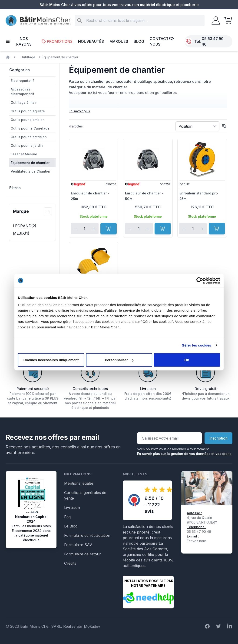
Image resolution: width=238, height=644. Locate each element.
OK (187, 360)
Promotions (57, 41)
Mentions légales (79, 483)
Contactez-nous (162, 41)
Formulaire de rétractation (87, 535)
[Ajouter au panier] (109, 229)
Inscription (218, 438)
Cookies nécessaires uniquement (51, 360)
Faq (67, 517)
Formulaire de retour (83, 554)
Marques (119, 41)
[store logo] (38, 21)
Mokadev (92, 626)
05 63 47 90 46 (213, 41)
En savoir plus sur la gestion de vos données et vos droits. (185, 454)
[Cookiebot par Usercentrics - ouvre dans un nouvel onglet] (200, 280)
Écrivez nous (197, 541)
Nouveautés (91, 41)
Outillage (28, 57)
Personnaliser (119, 360)
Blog (139, 41)
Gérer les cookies (197, 345)
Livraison (72, 507)
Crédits (70, 563)
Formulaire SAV (78, 545)
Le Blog (71, 526)
